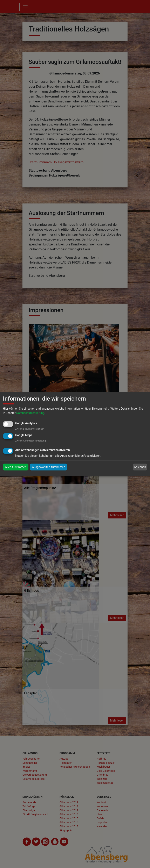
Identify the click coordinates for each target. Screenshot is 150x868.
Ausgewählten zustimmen (49, 467)
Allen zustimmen (16, 467)
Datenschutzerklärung (30, 413)
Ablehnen (140, 467)
